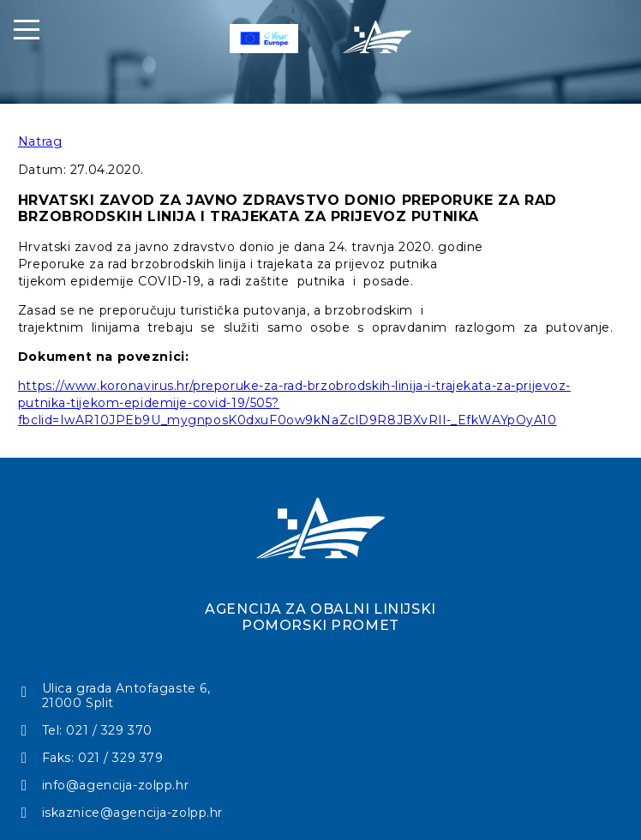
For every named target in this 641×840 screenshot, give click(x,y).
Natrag (40, 141)
